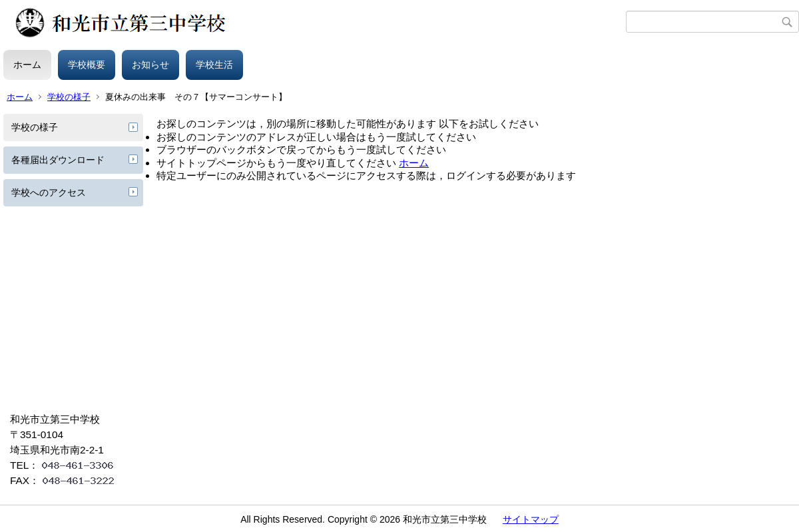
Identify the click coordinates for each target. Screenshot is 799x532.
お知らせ (150, 65)
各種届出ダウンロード (58, 160)
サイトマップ (531, 519)
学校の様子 (69, 97)
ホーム (27, 65)
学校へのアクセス (49, 192)
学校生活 (214, 65)
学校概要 (87, 65)
